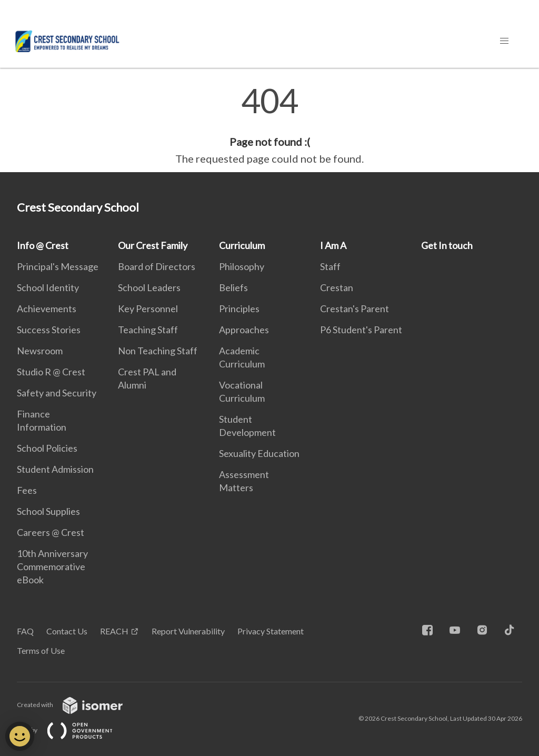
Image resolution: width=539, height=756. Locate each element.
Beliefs (233, 287)
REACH (114, 631)
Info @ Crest (43, 245)
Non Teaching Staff (158, 351)
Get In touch (447, 245)
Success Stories (49, 330)
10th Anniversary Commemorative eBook (52, 566)
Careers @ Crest (51, 532)
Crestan (337, 287)
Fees (27, 490)
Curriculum (242, 245)
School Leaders (149, 287)
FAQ (25, 631)
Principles (239, 309)
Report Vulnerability (188, 631)
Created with (78, 705)
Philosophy (242, 266)
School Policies (47, 448)
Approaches (244, 330)
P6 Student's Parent (361, 330)
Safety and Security (57, 393)
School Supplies (48, 511)
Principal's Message (58, 266)
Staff (330, 266)
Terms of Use (41, 650)
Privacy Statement (271, 631)
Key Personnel (148, 309)
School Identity (48, 287)
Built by (73, 730)
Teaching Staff (148, 330)
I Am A (333, 245)
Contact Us (67, 631)
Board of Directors (157, 266)
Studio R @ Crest (51, 372)
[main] (269, 125)
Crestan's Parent (355, 309)
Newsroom (40, 351)
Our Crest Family (153, 245)
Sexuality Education (259, 453)
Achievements (47, 309)
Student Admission (55, 469)
